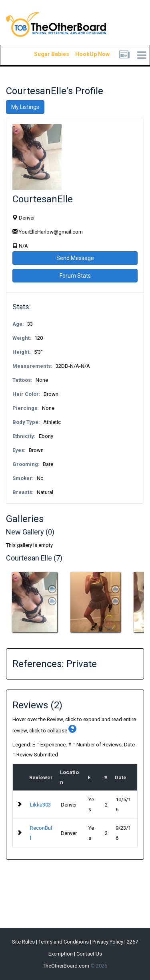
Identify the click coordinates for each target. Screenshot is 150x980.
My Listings (25, 107)
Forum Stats (75, 276)
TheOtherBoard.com (66, 966)
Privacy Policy (108, 942)
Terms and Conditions (64, 942)
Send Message (75, 258)
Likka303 (40, 805)
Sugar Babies (42, 54)
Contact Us (89, 954)
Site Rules (23, 942)
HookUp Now (83, 54)
